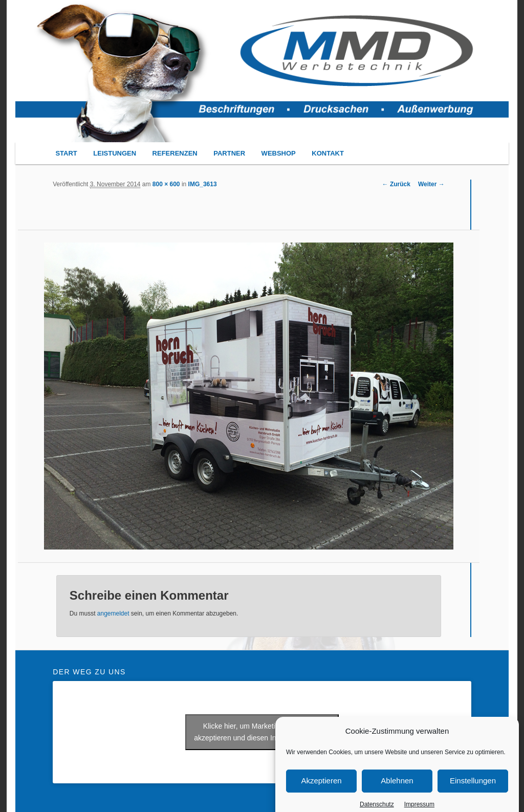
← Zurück (396, 184)
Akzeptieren (321, 791)
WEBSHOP (279, 153)
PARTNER (229, 153)
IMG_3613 (203, 184)
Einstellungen (473, 791)
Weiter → (431, 184)
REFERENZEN (175, 153)
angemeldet (113, 613)
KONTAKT (328, 153)
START (66, 153)
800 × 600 (166, 184)
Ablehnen (397, 791)
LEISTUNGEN (115, 153)
